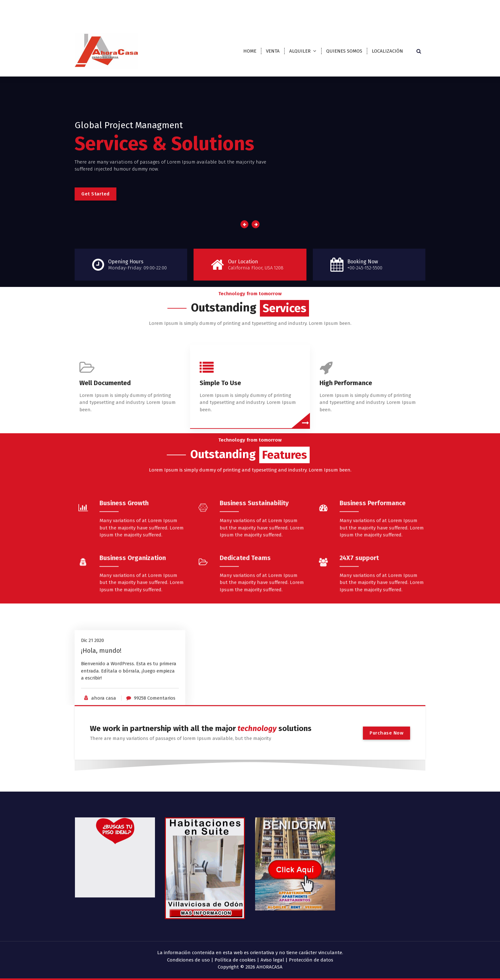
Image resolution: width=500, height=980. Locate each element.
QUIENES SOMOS (344, 51)
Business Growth (124, 572)
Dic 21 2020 (92, 689)
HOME (250, 51)
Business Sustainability (254, 572)
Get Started (96, 194)
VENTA (273, 51)
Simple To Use (220, 395)
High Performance (346, 395)
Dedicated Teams (245, 627)
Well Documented (105, 395)
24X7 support (359, 627)
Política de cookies (235, 960)
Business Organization (133, 627)
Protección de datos (311, 960)
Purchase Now (386, 733)
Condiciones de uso (188, 960)
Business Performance (373, 572)
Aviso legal (272, 960)
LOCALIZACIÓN (387, 51)
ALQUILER (300, 51)
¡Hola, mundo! (101, 699)
